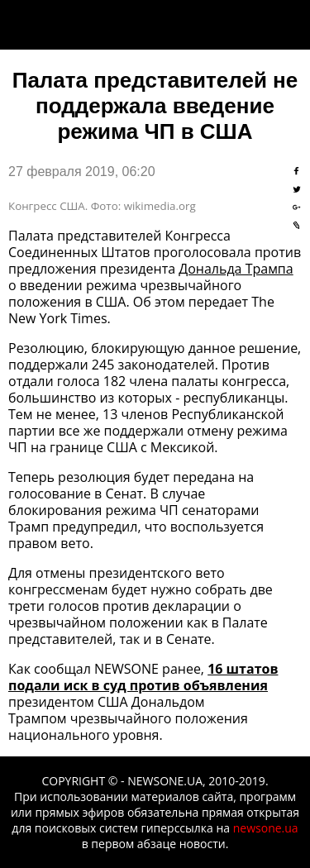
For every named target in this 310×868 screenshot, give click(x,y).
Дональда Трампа (236, 269)
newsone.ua (266, 828)
